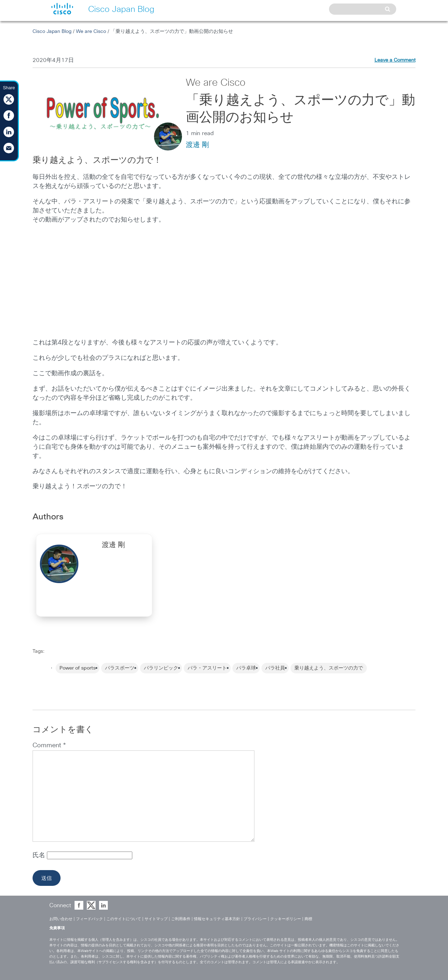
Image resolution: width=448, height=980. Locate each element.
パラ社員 (275, 668)
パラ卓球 (246, 668)
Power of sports (78, 668)
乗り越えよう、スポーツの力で (329, 668)
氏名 (40, 855)
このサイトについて (124, 919)
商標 (308, 919)
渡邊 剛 (197, 145)
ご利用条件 (181, 919)
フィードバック (89, 919)
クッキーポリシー (286, 919)
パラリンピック (161, 668)
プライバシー (255, 919)
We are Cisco (91, 31)
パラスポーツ (120, 668)
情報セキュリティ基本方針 (217, 919)
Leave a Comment (395, 60)
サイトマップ (156, 919)
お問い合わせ (61, 919)
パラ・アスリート (207, 668)
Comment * (49, 745)
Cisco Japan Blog (52, 31)
